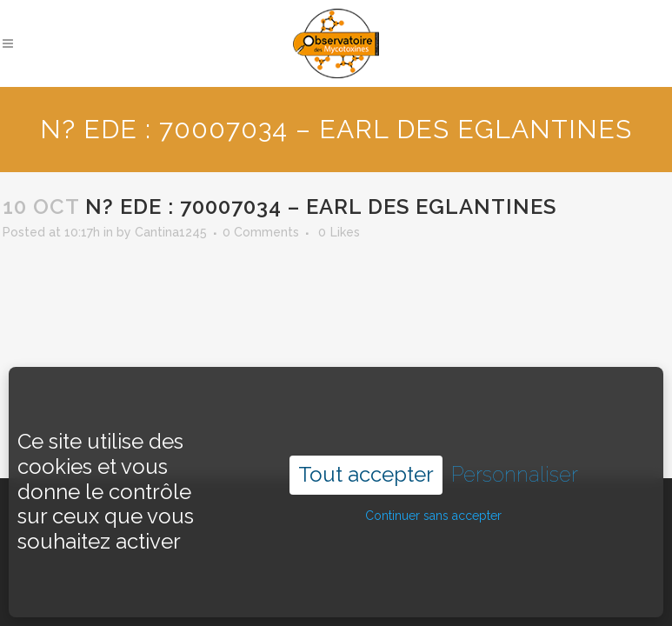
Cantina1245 (171, 232)
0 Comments (261, 232)
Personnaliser (515, 456)
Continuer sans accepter (433, 496)
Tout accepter (366, 455)
